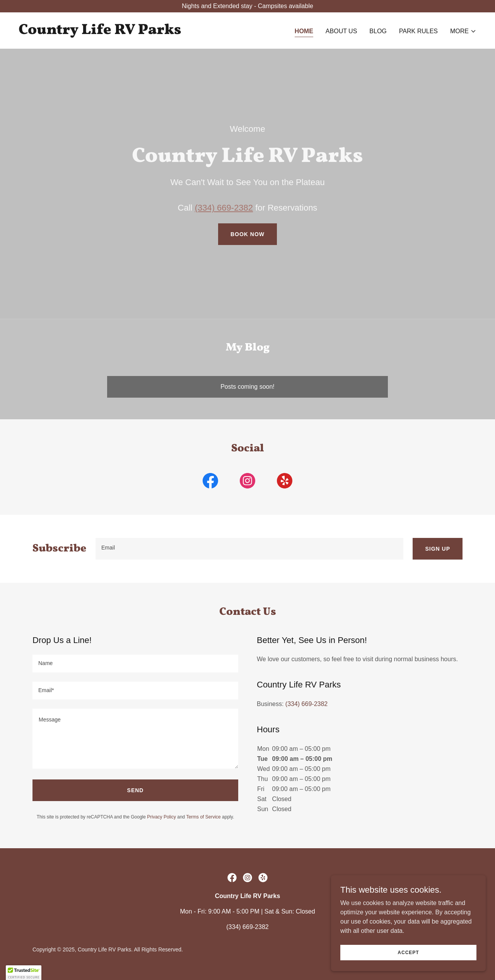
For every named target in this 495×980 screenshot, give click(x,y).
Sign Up (438, 549)
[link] (100, 32)
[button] (463, 31)
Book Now (247, 234)
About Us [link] (341, 31)
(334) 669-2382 (224, 208)
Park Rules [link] (418, 31)
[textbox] (249, 549)
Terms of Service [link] (203, 817)
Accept (408, 952)
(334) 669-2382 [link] (306, 704)
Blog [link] (378, 31)
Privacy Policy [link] (161, 817)
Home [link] (304, 31)
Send (136, 790)
